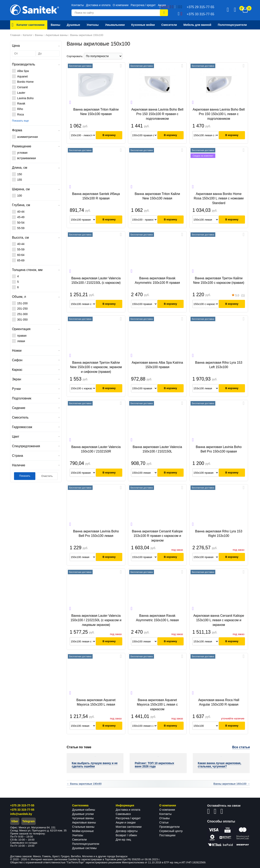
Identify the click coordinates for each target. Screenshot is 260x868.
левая (21, 341)
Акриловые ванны (84, 822)
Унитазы (78, 835)
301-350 (22, 320)
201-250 (22, 309)
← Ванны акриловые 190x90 (84, 784)
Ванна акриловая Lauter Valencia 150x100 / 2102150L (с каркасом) (96, 280)
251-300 (22, 314)
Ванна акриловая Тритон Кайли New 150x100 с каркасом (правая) (219, 280)
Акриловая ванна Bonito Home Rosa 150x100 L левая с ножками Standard (219, 198)
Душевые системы (84, 848)
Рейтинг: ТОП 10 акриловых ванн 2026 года (154, 765)
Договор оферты (127, 831)
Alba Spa (23, 71)
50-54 (21, 223)
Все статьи (241, 747)
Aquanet (23, 76)
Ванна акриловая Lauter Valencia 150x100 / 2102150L (157, 449)
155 (20, 180)
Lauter (21, 93)
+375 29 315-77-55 (22, 805)
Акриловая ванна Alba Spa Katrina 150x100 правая (157, 365)
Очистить (47, 476)
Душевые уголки (83, 814)
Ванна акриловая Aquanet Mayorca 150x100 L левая (96, 702)
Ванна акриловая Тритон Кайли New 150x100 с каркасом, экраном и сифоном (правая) (96, 367)
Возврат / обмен (126, 835)
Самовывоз (123, 814)
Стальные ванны (83, 827)
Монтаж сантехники (129, 827)
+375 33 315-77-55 (22, 810)
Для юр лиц (123, 840)
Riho (20, 109)
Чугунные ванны (83, 818)
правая (22, 336)
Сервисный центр (171, 831)
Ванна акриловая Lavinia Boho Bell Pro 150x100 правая (219, 449)
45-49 (21, 217)
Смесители (79, 840)
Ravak (21, 103)
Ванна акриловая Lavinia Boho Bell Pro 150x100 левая (96, 534)
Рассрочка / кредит (143, 5)
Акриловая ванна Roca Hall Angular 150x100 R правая (219, 702)
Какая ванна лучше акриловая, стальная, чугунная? (220, 765)
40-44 (21, 212)
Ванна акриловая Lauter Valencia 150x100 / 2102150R (96, 449)
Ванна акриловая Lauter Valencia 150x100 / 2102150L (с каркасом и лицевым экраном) (96, 620)
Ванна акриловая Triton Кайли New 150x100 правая (96, 112)
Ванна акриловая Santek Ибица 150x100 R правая (96, 196)
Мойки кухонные (83, 831)
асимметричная (28, 137)
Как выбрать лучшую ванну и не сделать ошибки (95, 765)
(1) (238, 296)
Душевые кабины (84, 810)
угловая (22, 153)
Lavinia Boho (25, 98)
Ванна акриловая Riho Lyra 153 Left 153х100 (219, 365)
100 (20, 196)
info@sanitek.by (21, 814)
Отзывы (164, 818)
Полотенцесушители (86, 844)
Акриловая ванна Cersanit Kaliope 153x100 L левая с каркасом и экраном (219, 620)
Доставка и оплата (98, 5)
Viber (15, 821)
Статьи (164, 822)
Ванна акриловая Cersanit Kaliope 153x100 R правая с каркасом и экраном (157, 536)
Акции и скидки (126, 822)
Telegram (29, 821)
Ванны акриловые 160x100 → (232, 784)
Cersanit (23, 87)
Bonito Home (25, 82)
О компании (121, 5)
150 (20, 174)
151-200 (22, 303)
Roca (21, 114)
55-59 (21, 228)
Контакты (78, 5)
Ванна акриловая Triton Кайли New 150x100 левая (157, 196)
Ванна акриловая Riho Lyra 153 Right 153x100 (219, 534)
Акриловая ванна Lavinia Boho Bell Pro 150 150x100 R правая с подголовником (157, 114)
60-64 (21, 255)
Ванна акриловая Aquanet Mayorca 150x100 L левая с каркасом (157, 705)
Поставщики (167, 835)
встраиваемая (27, 158)
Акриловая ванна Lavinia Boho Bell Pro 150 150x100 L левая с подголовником (219, 114)
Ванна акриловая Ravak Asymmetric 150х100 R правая (157, 280)
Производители (169, 827)
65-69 (21, 260)
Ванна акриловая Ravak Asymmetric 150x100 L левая (157, 618)
